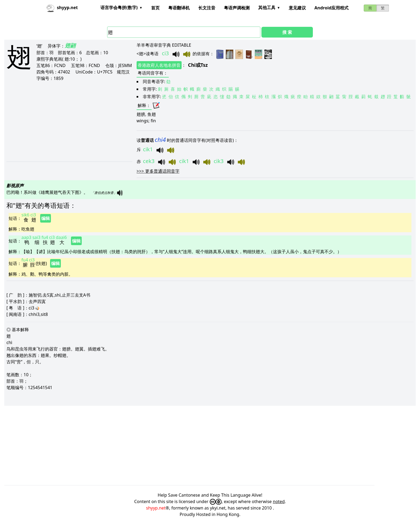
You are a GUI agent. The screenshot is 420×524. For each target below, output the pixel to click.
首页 (155, 8)
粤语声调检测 (237, 8)
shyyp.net (156, 508)
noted (279, 501)
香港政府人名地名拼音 (159, 65)
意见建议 (297, 8)
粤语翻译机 (179, 8)
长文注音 (207, 8)
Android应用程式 (331, 8)
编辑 (46, 218)
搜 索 (287, 32)
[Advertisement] (68, 121)
